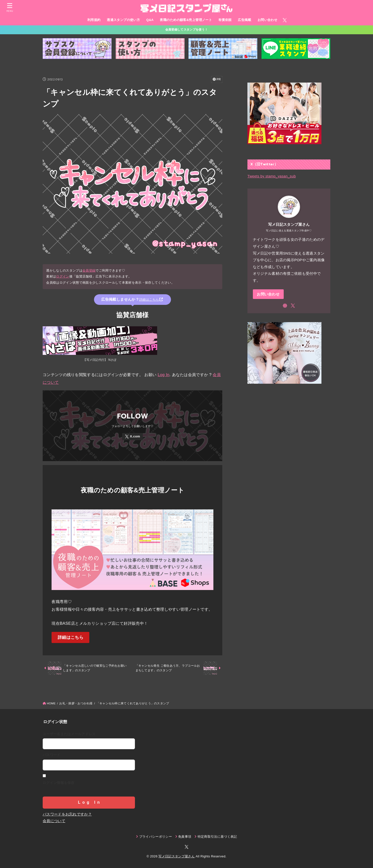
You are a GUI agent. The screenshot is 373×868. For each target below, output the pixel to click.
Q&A (150, 20)
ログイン (63, 276)
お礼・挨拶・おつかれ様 (76, 703)
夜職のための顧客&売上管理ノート (186, 20)
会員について (54, 821)
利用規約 (94, 20)
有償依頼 (225, 20)
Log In (164, 375)
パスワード (52, 755)
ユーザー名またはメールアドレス (69, 734)
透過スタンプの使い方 (123, 20)
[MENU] (10, 8)
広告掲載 (244, 20)
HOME (51, 703)
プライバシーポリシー (156, 837)
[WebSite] (285, 306)
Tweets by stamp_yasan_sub (272, 176)
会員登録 (89, 271)
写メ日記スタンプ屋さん (177, 856)
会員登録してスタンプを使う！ (186, 30)
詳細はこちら (71, 637)
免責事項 (185, 837)
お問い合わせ (267, 20)
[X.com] (285, 20)
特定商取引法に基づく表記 (217, 837)
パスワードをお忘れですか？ (67, 814)
